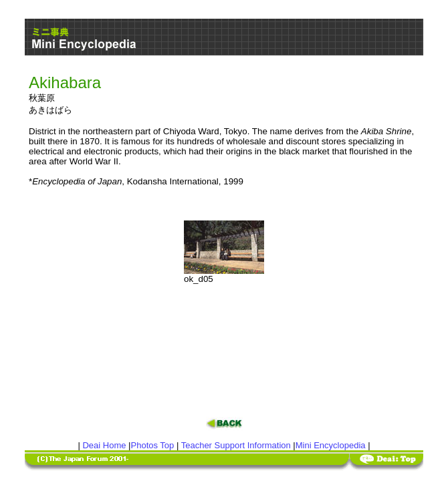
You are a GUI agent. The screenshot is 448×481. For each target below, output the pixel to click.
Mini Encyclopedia (331, 445)
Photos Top (153, 445)
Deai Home (104, 445)
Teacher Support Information (236, 445)
